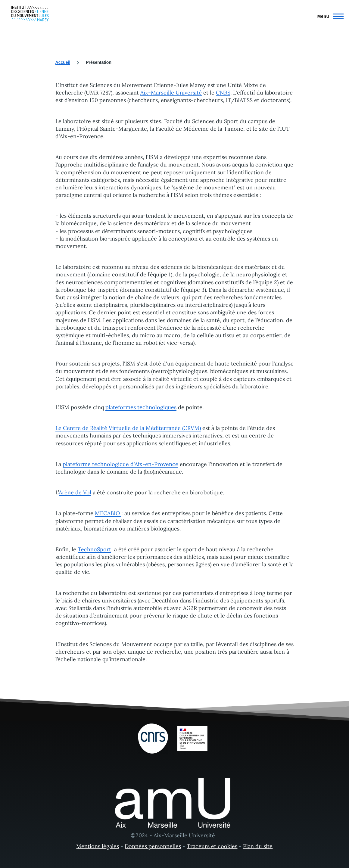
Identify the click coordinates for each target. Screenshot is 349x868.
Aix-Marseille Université (171, 93)
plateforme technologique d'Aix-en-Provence (120, 464)
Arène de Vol (75, 492)
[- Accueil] (30, 14)
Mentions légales (98, 846)
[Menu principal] (329, 16)
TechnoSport (94, 549)
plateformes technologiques (141, 407)
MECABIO (108, 513)
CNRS (223, 93)
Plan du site (258, 846)
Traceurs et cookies (212, 846)
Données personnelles (153, 846)
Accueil (63, 62)
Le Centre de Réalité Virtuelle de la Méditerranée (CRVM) (128, 428)
